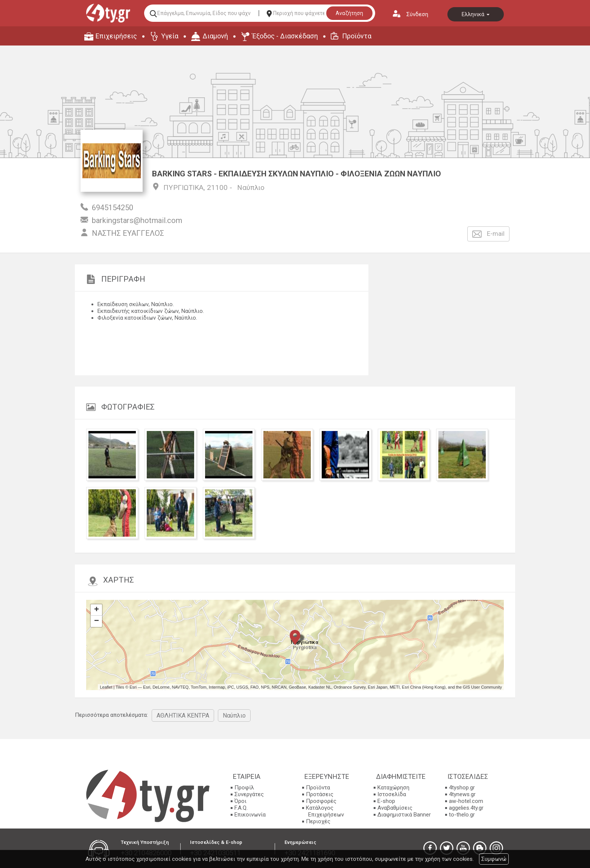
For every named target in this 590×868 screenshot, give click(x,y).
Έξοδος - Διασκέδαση (285, 36)
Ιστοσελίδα (392, 794)
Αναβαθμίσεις (395, 808)
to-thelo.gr (462, 815)
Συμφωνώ (494, 859)
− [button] (97, 621)
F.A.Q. (241, 808)
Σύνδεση (417, 14)
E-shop (386, 801)
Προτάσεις (320, 794)
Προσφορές (321, 801)
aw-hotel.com (466, 801)
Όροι (240, 801)
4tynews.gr (462, 794)
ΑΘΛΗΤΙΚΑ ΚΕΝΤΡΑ (183, 715)
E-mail (488, 234)
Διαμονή (215, 36)
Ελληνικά (476, 14)
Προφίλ (244, 788)
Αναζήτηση (349, 13)
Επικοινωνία (250, 815)
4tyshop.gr (462, 788)
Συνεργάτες (249, 794)
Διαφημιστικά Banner (404, 815)
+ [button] (97, 610)
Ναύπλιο (251, 187)
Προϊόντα (357, 36)
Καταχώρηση (393, 788)
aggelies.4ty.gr (466, 808)
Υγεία (170, 36)
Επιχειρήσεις (116, 36)
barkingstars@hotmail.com (137, 220)
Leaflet (106, 687)
